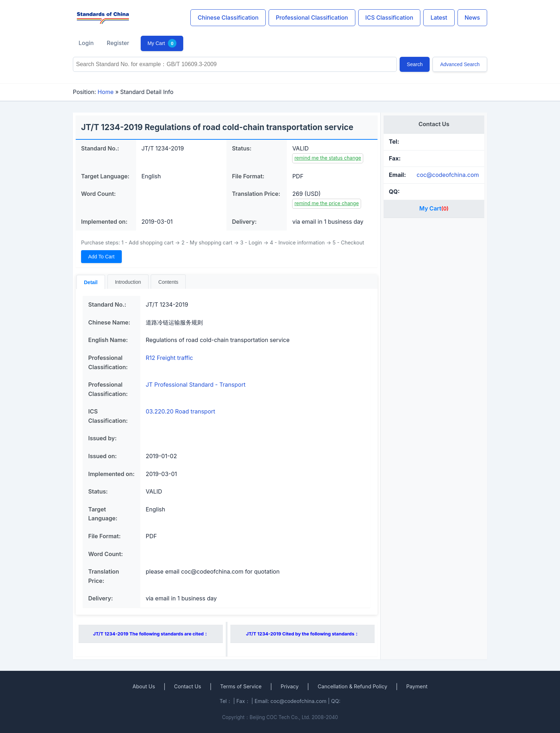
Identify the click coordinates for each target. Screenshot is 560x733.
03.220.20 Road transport (181, 411)
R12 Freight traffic (169, 358)
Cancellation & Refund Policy (352, 686)
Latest (439, 18)
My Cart (162, 43)
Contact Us (187, 686)
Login (86, 43)
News (472, 18)
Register (118, 43)
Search (415, 64)
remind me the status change (328, 158)
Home (106, 92)
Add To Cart (101, 257)
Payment (417, 686)
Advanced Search (460, 64)
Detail (91, 282)
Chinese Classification (228, 18)
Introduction (128, 282)
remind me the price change (326, 203)
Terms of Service (241, 686)
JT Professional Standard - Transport (196, 385)
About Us (144, 686)
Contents (168, 282)
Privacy (290, 686)
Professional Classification (312, 18)
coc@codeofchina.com (448, 175)
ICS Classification (389, 18)
